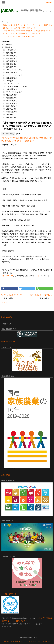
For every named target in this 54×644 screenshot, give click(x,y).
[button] (10, 289)
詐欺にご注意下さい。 (8, 317)
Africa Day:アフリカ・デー (14, 295)
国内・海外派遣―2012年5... (40, 295)
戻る (5, 303)
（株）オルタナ (7, 276)
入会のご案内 (6, 475)
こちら (39, 276)
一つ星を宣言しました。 (12, 594)
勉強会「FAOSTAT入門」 (9, 342)
